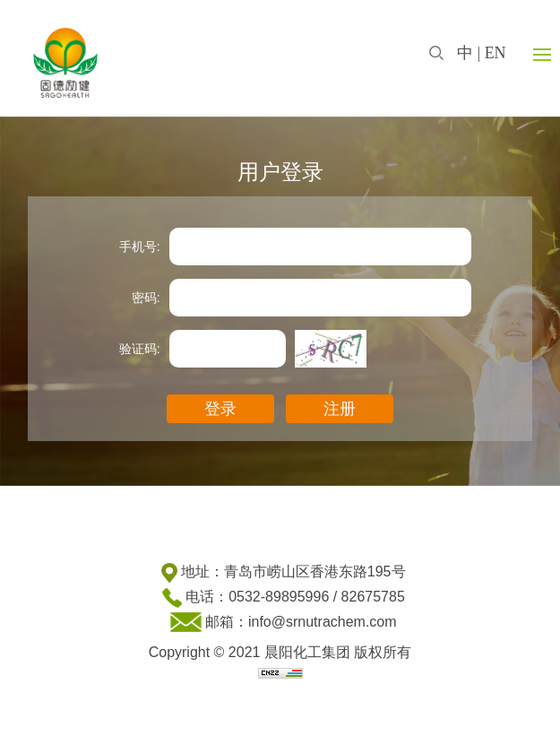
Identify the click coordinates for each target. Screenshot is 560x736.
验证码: (140, 349)
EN (495, 53)
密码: (146, 298)
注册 (340, 409)
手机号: (140, 247)
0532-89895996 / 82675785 (317, 597)
